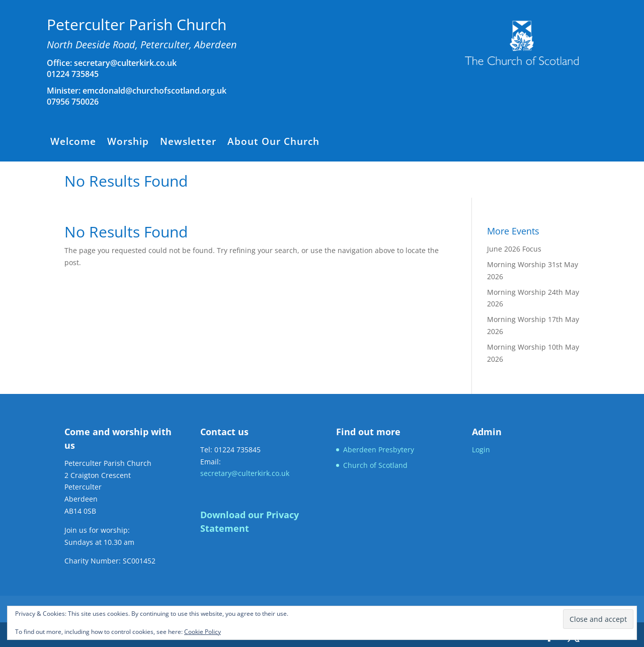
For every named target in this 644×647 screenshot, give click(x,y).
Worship (128, 143)
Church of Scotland (375, 465)
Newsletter (188, 143)
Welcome (73, 143)
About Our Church (273, 143)
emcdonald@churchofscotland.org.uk (154, 91)
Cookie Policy (203, 632)
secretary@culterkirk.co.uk (124, 63)
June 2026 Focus (514, 249)
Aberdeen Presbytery (379, 450)
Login (481, 450)
